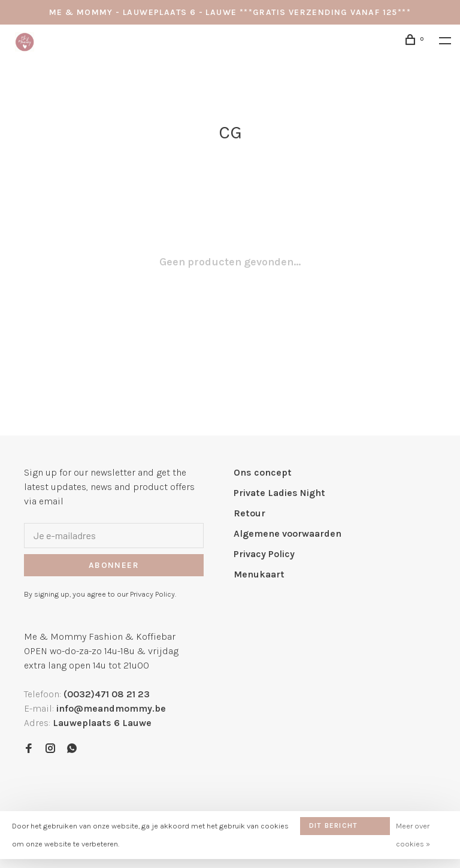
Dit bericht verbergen (333, 828)
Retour (249, 513)
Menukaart (259, 574)
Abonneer (114, 565)
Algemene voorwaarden (287, 533)
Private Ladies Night (279, 493)
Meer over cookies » (413, 835)
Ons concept (263, 472)
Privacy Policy (264, 554)
